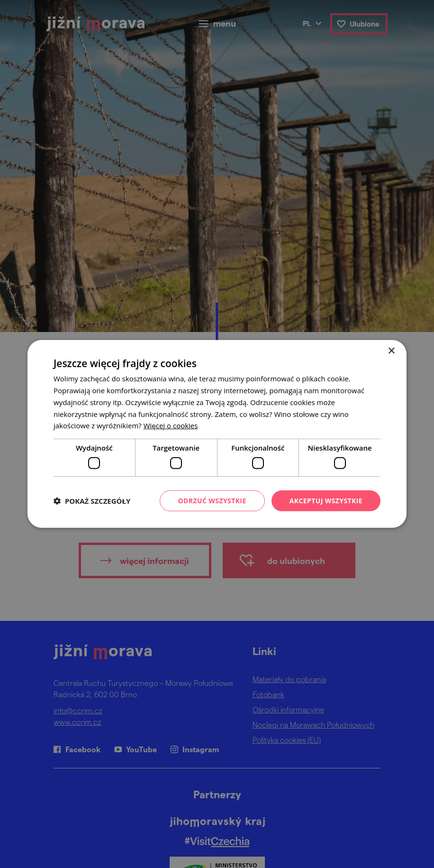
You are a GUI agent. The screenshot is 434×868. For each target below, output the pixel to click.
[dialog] (217, 434)
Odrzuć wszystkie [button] (212, 500)
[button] (92, 501)
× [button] (391, 351)
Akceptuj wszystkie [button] (326, 500)
